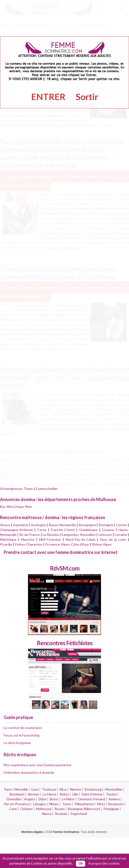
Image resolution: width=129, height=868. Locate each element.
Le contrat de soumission (23, 728)
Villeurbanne (84, 804)
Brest (54, 799)
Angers (30, 799)
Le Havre (50, 794)
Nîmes (54, 804)
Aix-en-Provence (17, 804)
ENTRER (48, 97)
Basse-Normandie (62, 525)
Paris (8, 789)
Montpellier (114, 789)
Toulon (111, 794)
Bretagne (106, 525)
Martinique (8, 539)
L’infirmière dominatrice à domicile (29, 772)
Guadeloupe (88, 530)
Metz (101, 804)
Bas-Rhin (7, 507)
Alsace (5, 525)
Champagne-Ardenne (16, 530)
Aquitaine (21, 525)
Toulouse (49, 789)
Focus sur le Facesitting (22, 735)
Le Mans (68, 799)
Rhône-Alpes (102, 544)
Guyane (108, 530)
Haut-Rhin (24, 507)
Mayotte (28, 539)
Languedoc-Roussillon (79, 535)
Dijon (43, 799)
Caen (13, 809)
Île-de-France (29, 535)
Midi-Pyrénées (50, 539)
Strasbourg (93, 789)
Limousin (105, 535)
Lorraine (121, 535)
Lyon (35, 789)
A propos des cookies (104, 863)
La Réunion (51, 535)
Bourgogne (87, 525)
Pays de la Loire (113, 539)
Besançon (116, 804)
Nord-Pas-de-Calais (81, 539)
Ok (81, 863)
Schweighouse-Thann (17, 489)
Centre (122, 525)
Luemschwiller (47, 489)
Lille (75, 794)
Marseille (21, 789)
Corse (42, 530)
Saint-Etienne (92, 794)
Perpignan (111, 809)
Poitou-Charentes (29, 544)
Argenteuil (79, 814)
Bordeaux (17, 794)
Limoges (39, 804)
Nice (63, 789)
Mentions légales (32, 832)
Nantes (75, 789)
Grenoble (14, 799)
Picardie (6, 544)
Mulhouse (44, 809)
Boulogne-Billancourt (84, 809)
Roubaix (61, 814)
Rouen (60, 809)
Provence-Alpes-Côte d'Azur (67, 544)
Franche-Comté (63, 530)
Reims (64, 794)
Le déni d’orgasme (17, 743)
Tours (67, 804)
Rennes (34, 794)
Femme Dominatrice (66, 832)
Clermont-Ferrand (92, 799)
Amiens (114, 799)
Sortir (87, 97)
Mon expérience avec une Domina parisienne (37, 765)
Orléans (27, 809)
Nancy (47, 814)
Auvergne (38, 525)
